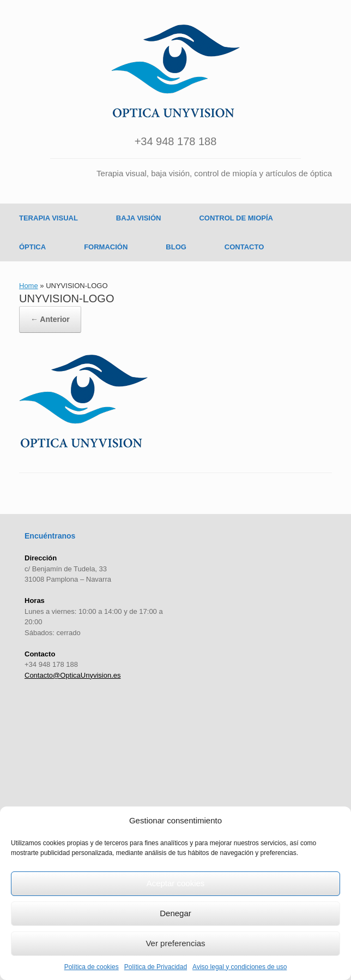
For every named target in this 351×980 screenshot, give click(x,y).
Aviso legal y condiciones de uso (240, 967)
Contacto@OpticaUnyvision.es (73, 675)
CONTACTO (244, 247)
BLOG (176, 247)
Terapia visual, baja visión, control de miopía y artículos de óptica (214, 173)
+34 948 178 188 (176, 141)
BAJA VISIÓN (139, 218)
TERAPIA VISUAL (49, 218)
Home (29, 286)
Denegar (175, 913)
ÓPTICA (32, 247)
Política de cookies (92, 967)
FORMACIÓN (106, 247)
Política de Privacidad (156, 967)
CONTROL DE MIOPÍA (236, 218)
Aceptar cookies (176, 883)
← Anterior (50, 319)
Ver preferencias (175, 943)
